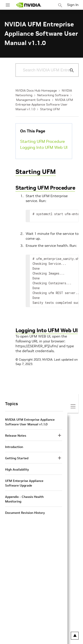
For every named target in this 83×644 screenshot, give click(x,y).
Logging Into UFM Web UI (44, 147)
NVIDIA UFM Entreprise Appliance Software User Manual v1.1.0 (44, 104)
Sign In (73, 5)
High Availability (17, 469)
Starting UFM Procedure (42, 141)
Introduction (14, 447)
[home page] (29, 5)
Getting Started (17, 458)
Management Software (33, 100)
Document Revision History (25, 513)
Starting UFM (50, 109)
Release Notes (16, 436)
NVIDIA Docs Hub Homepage (36, 90)
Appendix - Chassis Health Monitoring (24, 499)
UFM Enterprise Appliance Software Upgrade (24, 483)
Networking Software (53, 95)
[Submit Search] (69, 70)
